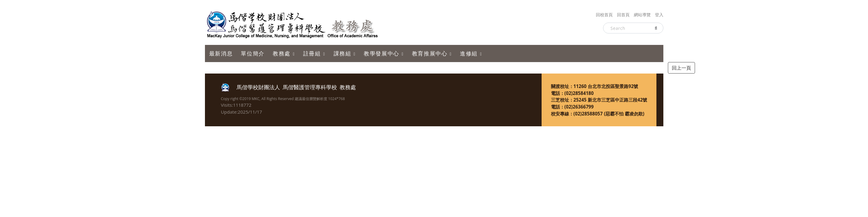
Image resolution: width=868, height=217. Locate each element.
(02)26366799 (579, 107)
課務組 (343, 53)
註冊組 (312, 53)
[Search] (633, 28)
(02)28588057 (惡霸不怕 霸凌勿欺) (609, 114)
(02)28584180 (579, 93)
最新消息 (221, 53)
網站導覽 (642, 15)
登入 (659, 15)
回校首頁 (604, 15)
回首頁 (623, 15)
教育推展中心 (430, 53)
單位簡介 (253, 53)
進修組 (469, 53)
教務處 (282, 53)
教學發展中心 (382, 53)
